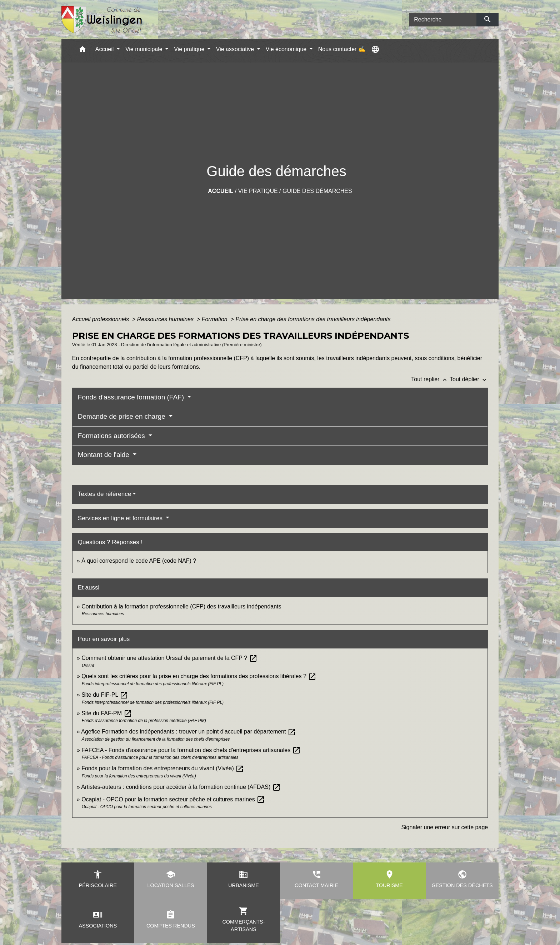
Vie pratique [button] (190, 49)
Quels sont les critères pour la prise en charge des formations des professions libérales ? (199, 676)
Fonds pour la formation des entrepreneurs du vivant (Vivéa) (163, 768)
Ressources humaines (166, 319)
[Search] (443, 20)
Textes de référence (104, 494)
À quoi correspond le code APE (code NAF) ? (139, 561)
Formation (215, 319)
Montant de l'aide (104, 455)
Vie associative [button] (236, 49)
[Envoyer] (488, 20)
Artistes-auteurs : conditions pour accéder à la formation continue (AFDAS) (181, 787)
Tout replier (430, 379)
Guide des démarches (317, 191)
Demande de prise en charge (122, 416)
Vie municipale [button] (145, 49)
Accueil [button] (105, 49)
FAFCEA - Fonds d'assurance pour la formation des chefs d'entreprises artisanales (191, 750)
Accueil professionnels (101, 319)
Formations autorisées (112, 436)
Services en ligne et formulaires (121, 518)
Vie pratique (258, 191)
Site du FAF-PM (107, 713)
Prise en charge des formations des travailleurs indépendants (313, 319)
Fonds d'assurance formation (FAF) (132, 397)
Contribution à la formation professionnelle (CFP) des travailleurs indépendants (181, 606)
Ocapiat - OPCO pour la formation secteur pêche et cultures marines (173, 799)
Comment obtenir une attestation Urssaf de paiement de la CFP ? (169, 658)
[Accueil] (102, 20)
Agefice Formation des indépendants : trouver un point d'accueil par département (189, 732)
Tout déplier (469, 379)
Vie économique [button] (287, 49)
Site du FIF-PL (105, 695)
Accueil (221, 191)
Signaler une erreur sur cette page (444, 827)
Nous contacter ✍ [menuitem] (342, 49)
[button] (82, 51)
